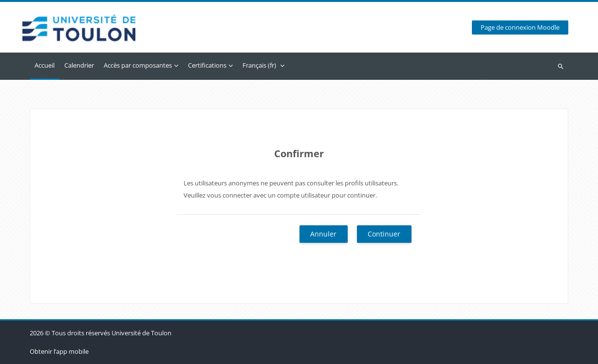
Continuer (384, 234)
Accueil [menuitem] (45, 65)
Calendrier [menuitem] (79, 65)
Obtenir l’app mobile (59, 351)
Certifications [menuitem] (207, 65)
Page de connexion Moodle (520, 27)
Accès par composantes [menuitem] (138, 65)
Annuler (323, 234)
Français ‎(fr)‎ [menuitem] (259, 65)
